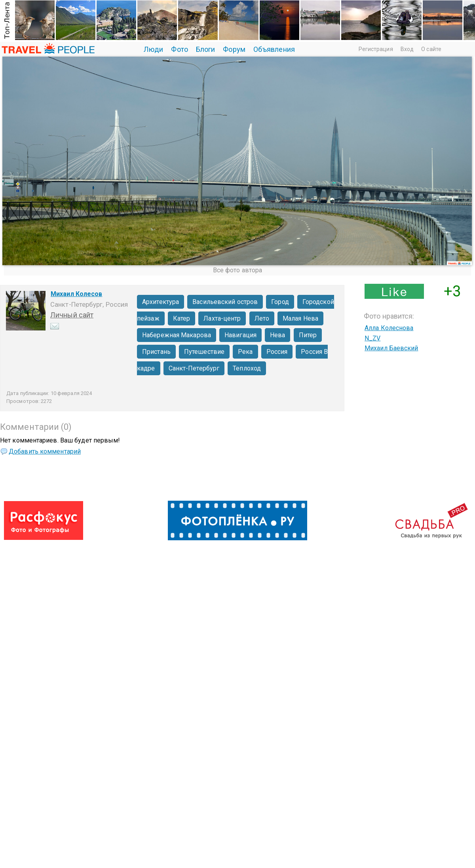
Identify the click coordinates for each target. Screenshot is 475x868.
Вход (407, 49)
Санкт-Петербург (194, 368)
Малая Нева (300, 318)
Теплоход (247, 368)
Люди (153, 49)
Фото (179, 49)
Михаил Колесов (76, 294)
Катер (182, 318)
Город (280, 302)
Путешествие (204, 352)
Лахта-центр (222, 318)
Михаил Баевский (391, 348)
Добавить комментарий (45, 451)
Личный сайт (72, 315)
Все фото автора (238, 270)
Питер (308, 335)
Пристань (156, 352)
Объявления (274, 49)
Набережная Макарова (177, 335)
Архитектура (161, 302)
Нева (277, 335)
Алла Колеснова (389, 328)
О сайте (431, 49)
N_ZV (372, 338)
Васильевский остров (225, 302)
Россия (277, 352)
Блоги (206, 49)
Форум (234, 49)
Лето (262, 318)
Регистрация (376, 49)
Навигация (240, 335)
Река (245, 352)
